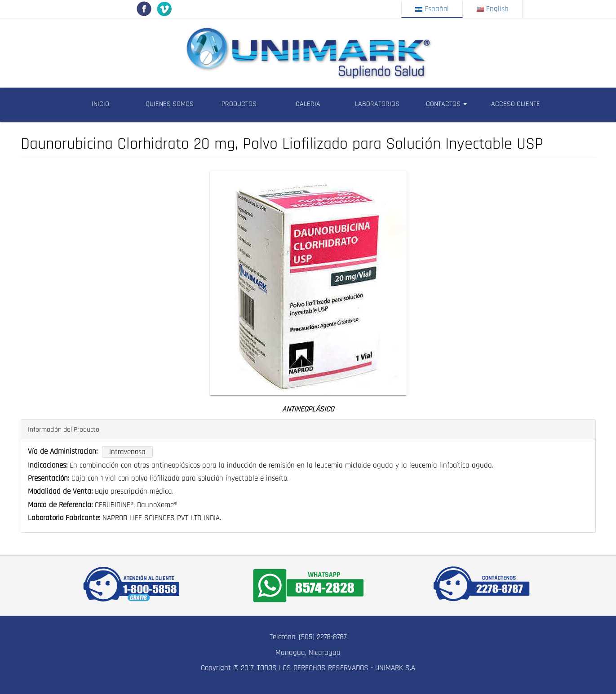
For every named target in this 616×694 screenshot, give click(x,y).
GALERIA (308, 104)
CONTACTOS (446, 104)
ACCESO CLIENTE (516, 104)
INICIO (100, 104)
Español (432, 9)
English (493, 9)
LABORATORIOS (377, 104)
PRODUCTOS (239, 104)
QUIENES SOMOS (170, 104)
